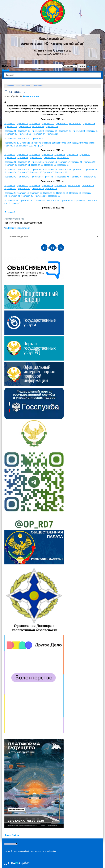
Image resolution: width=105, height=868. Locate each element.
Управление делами (24, 86)
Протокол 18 (10, 131)
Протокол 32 (78, 169)
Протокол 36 (36, 172)
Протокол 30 (24, 138)
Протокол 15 (25, 127)
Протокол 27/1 (11, 200)
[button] (5, 102)
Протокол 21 (51, 131)
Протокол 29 (10, 138)
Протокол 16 (38, 127)
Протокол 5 (60, 155)
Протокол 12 (75, 124)
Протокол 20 (38, 131)
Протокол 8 (22, 124)
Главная (11, 86)
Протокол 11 (62, 124)
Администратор (31, 96)
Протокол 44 (50, 177)
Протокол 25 (11, 134)
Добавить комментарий (19, 228)
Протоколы (38, 86)
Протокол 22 (65, 131)
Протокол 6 (72, 155)
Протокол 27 (39, 134)
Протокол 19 (24, 131)
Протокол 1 (10, 155)
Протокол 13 (89, 124)
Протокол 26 (25, 134)
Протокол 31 (38, 138)
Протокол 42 (24, 177)
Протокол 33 (91, 169)
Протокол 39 (61, 172)
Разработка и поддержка (25, 863)
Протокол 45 (63, 177)
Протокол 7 (10, 124)
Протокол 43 (37, 177)
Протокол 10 (48, 124)
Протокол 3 (35, 155)
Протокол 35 (24, 172)
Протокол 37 (49, 172)
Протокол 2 (22, 155)
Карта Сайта (12, 835)
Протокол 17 (52, 127)
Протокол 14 (11, 127)
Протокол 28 (53, 134)
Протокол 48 (90, 177)
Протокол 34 (10, 172)
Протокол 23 (79, 131)
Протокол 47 (77, 177)
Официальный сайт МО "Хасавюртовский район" (35, 851)
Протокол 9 (35, 124)
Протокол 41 (10, 177)
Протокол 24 (93, 131)
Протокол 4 (47, 155)
